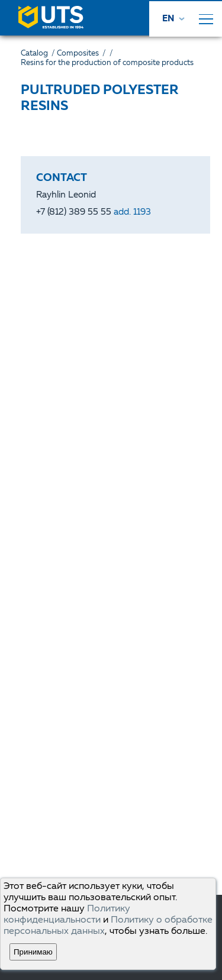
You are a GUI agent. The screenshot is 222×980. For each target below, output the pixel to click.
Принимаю (33, 952)
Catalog (39, 54)
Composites (82, 54)
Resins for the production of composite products (107, 63)
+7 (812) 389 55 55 (94, 213)
